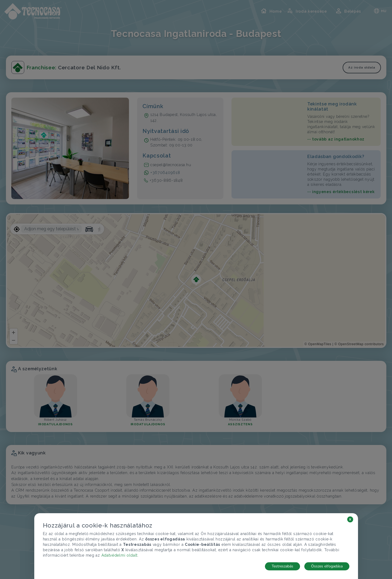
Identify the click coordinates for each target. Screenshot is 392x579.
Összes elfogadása (327, 566)
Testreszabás (282, 566)
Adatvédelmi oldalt (120, 555)
